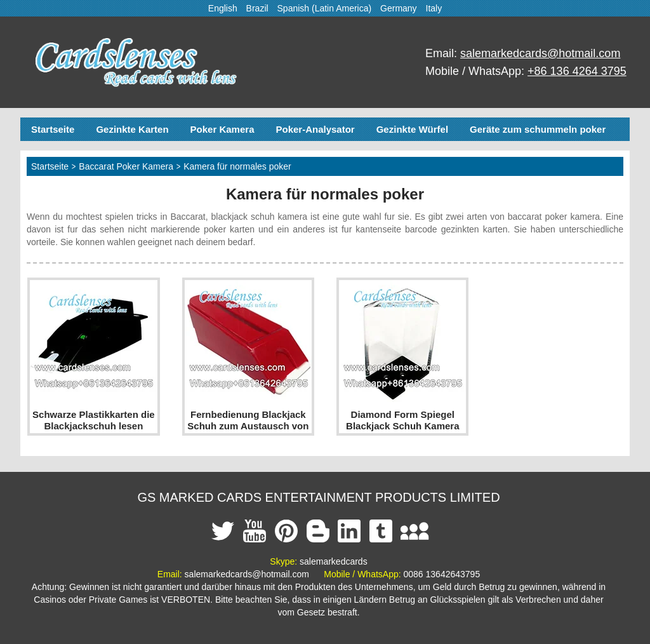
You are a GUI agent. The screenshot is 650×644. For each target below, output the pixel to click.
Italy (434, 8)
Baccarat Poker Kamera (126, 166)
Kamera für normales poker (237, 166)
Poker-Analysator (315, 129)
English (223, 8)
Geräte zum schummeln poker (538, 129)
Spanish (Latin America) (325, 8)
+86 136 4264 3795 (577, 71)
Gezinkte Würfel (412, 129)
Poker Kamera (222, 129)
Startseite (53, 129)
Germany (399, 8)
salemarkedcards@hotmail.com (540, 53)
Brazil (257, 8)
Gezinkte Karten (132, 129)
